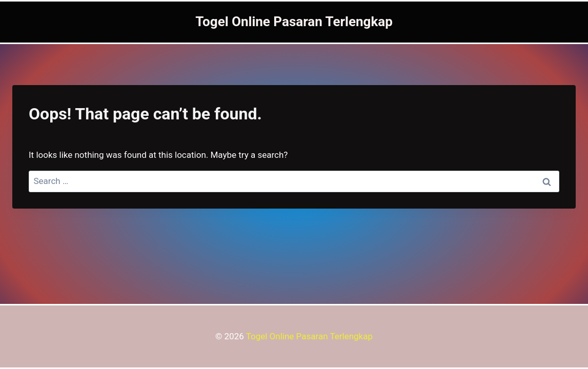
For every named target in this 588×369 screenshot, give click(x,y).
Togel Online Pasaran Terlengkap (309, 336)
